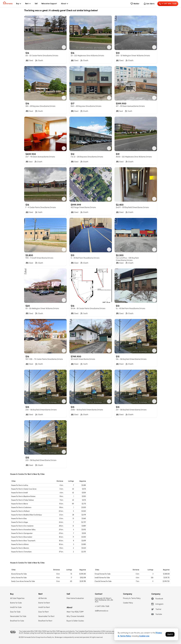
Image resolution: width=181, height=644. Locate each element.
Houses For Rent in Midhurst (20, 511)
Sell (36, 4)
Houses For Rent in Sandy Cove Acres (24, 489)
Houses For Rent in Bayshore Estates (23, 496)
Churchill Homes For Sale (103, 581)
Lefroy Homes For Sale (19, 578)
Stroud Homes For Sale (103, 574)
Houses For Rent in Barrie (20, 504)
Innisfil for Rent (44, 607)
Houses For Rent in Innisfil (19, 493)
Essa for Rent (44, 612)
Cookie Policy (128, 603)
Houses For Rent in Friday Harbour (22, 500)
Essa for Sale (15, 612)
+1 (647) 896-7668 (102, 606)
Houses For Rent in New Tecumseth (23, 541)
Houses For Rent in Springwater (22, 533)
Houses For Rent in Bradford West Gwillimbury (26, 515)
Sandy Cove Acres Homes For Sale (23, 581)
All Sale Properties (17, 598)
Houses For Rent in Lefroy (20, 485)
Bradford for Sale (17, 621)
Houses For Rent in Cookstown (21, 507)
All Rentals (43, 598)
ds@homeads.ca (102, 611)
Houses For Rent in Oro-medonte (22, 526)
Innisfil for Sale (16, 607)
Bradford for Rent (45, 621)
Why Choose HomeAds (75, 616)
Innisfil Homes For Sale (102, 578)
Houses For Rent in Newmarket (22, 537)
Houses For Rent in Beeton (20, 548)
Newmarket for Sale (18, 616)
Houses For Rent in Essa (19, 518)
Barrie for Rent (44, 603)
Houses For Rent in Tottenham (21, 552)
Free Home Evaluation (75, 598)
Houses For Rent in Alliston (20, 544)
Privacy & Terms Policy (132, 598)
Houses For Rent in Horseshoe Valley (23, 530)
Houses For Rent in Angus (19, 522)
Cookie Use (144, 636)
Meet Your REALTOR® (75, 612)
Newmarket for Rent (46, 616)
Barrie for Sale (16, 603)
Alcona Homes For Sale (19, 574)
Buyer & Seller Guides (75, 621)
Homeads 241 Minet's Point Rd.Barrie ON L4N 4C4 (104, 600)
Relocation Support (49, 4)
